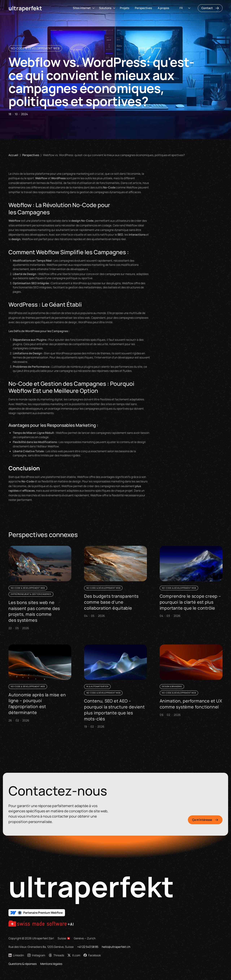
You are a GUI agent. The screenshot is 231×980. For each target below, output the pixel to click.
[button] (83, 8)
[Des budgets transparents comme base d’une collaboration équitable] (115, 583)
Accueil (13, 155)
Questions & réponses (23, 964)
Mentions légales (51, 964)
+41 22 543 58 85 (88, 947)
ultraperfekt (91, 886)
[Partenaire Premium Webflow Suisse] (37, 913)
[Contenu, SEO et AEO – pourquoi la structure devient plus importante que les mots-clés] (115, 687)
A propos (163, 8)
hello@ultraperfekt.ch (116, 947)
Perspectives (143, 8)
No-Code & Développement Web (35, 48)
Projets (125, 8)
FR (181, 8)
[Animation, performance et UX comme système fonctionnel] (191, 681)
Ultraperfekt (25, 8)
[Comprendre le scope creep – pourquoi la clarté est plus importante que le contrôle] (191, 583)
